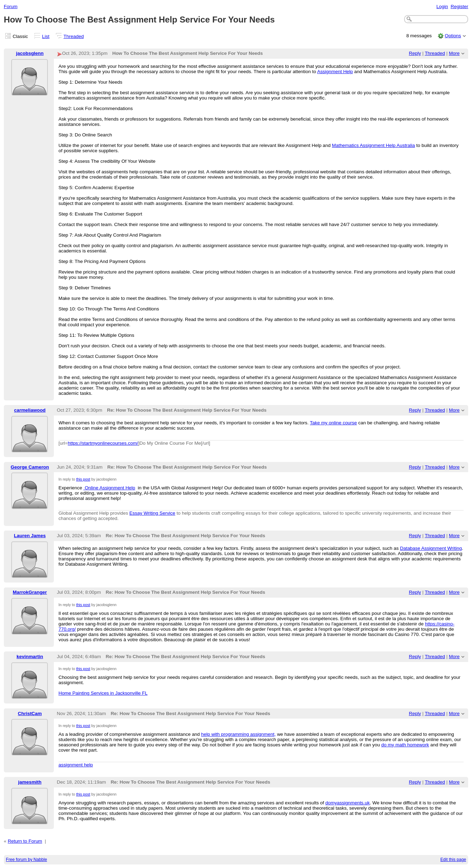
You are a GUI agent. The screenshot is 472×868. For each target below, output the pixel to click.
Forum (11, 7)
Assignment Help (335, 72)
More (454, 53)
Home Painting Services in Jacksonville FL (103, 693)
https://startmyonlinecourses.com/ (103, 443)
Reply (415, 53)
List (46, 36)
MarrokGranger (30, 592)
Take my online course (333, 423)
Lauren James (30, 536)
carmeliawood (30, 410)
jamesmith (30, 782)
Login (442, 7)
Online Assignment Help (109, 488)
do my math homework (405, 745)
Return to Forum (25, 841)
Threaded (74, 36)
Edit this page (453, 860)
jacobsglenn (30, 53)
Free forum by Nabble (27, 860)
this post (83, 479)
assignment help (76, 765)
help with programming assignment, (238, 734)
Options (453, 36)
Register (459, 7)
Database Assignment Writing (431, 548)
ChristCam (30, 713)
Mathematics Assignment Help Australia (374, 145)
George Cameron (30, 467)
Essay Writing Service (152, 513)
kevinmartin (30, 657)
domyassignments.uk (347, 803)
